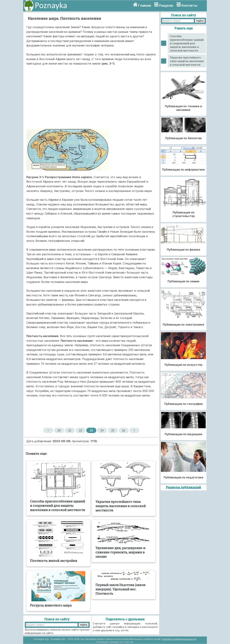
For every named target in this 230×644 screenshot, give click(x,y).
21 (70, 430)
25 (113, 430)
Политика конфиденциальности (179, 639)
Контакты (189, 5)
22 (80, 430)
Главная (145, 5)
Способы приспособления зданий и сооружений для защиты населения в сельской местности (187, 43)
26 (124, 430)
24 (102, 430)
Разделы (166, 5)
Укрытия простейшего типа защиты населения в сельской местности (187, 61)
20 (59, 430)
